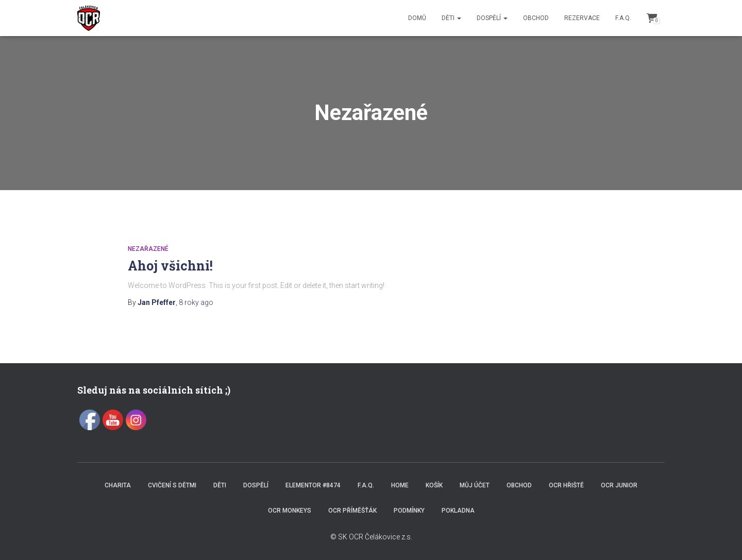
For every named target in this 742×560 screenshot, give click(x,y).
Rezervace (582, 18)
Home (400, 485)
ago (196, 302)
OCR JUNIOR (619, 485)
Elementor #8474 (313, 485)
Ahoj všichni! (170, 266)
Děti (451, 18)
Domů (417, 18)
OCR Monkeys (290, 511)
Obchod (536, 18)
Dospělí (492, 18)
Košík (434, 485)
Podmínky (409, 511)
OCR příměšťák (352, 511)
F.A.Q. (623, 18)
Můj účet (475, 485)
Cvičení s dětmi (172, 485)
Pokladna (458, 511)
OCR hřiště (566, 485)
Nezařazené (148, 249)
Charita (118, 485)
